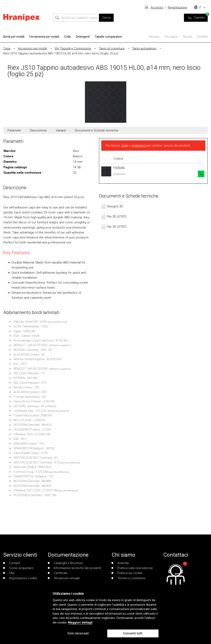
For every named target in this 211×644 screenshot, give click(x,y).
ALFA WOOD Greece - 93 (29, 355)
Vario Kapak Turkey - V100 (31, 453)
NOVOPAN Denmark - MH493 (32, 486)
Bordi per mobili (14, 37)
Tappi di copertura (112, 48)
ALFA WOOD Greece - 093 (30, 392)
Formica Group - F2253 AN (31, 472)
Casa (7, 48)
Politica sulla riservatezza (132, 568)
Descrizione (38, 130)
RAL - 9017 (21, 364)
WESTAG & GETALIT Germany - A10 (37, 462)
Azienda (120, 563)
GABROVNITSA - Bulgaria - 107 (33, 476)
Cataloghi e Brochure (66, 563)
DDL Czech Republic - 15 (29, 373)
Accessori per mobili (32, 48)
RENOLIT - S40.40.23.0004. (31, 369)
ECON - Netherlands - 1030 (31, 326)
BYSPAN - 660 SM (25, 378)
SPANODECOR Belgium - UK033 (34, 448)
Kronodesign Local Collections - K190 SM (41, 341)
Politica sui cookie (127, 573)
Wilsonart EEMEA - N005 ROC (33, 467)
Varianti (61, 130)
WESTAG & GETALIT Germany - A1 (36, 458)
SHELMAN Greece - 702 (29, 444)
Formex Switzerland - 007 (30, 397)
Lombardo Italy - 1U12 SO (30, 411)
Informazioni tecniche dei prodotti (75, 568)
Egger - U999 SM (24, 331)
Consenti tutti (133, 633)
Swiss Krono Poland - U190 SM (34, 401)
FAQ (9, 573)
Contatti (202, 37)
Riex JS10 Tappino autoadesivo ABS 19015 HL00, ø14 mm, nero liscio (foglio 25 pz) (61, 53)
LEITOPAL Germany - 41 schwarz (35, 406)
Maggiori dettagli (80, 623)
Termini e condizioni (128, 578)
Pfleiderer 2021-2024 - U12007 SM (36, 490)
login (125, 146)
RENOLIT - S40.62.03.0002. (31, 345)
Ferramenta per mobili (44, 37)
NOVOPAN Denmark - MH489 (32, 481)
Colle (67, 37)
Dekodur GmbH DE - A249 (30, 322)
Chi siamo (171, 37)
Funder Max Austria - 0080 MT (33, 415)
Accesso (157, 7)
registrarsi (139, 146)
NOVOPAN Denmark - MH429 (32, 425)
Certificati (58, 573)
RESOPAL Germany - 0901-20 (33, 350)
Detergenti (83, 37)
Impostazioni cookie (20, 578)
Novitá (187, 37)
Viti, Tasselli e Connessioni (73, 48)
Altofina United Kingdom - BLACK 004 (38, 359)
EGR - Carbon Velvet (26, 336)
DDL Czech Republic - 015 (30, 383)
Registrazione (177, 7)
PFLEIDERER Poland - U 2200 (32, 430)
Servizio (154, 37)
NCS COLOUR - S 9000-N (29, 420)
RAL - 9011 (21, 439)
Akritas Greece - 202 (27, 387)
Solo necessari (78, 633)
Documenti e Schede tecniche (97, 130)
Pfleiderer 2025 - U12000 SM (32, 434)
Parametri (14, 130)
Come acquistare (18, 568)
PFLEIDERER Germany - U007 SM (35, 495)
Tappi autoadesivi (144, 48)
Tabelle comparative (108, 37)
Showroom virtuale (64, 578)
